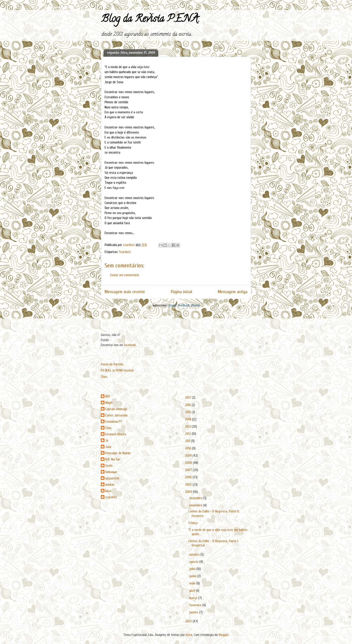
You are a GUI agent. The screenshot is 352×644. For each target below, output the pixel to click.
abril (192, 591)
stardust (111, 497)
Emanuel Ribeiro (116, 434)
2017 (188, 398)
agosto (194, 562)
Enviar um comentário (125, 275)
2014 (188, 419)
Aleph (109, 403)
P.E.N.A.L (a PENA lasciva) (117, 370)
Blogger (223, 635)
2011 (188, 441)
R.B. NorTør (113, 459)
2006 (189, 477)
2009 (189, 456)
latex (189, 635)
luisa (108, 491)
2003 (189, 621)
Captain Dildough (116, 409)
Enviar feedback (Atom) (184, 305)
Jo (107, 441)
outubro (195, 555)
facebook (130, 345)
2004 (189, 492)
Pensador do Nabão (118, 453)
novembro (196, 505)
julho (193, 569)
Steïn (109, 466)
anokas (110, 485)
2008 (189, 463)
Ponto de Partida (112, 364)
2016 (188, 405)
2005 (189, 485)
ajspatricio (112, 478)
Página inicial (181, 292)
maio (193, 583)
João (108, 447)
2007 (189, 470)
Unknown (111, 472)
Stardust (125, 252)
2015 (188, 412)
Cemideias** (113, 422)
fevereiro (196, 605)
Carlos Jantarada (116, 415)
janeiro (194, 612)
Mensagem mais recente (125, 292)
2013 (188, 427)
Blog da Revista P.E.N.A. (150, 20)
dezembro (196, 498)
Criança (193, 523)
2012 (188, 434)
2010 (188, 448)
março (194, 598)
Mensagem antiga (233, 292)
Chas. (104, 377)
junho (193, 576)
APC (108, 396)
